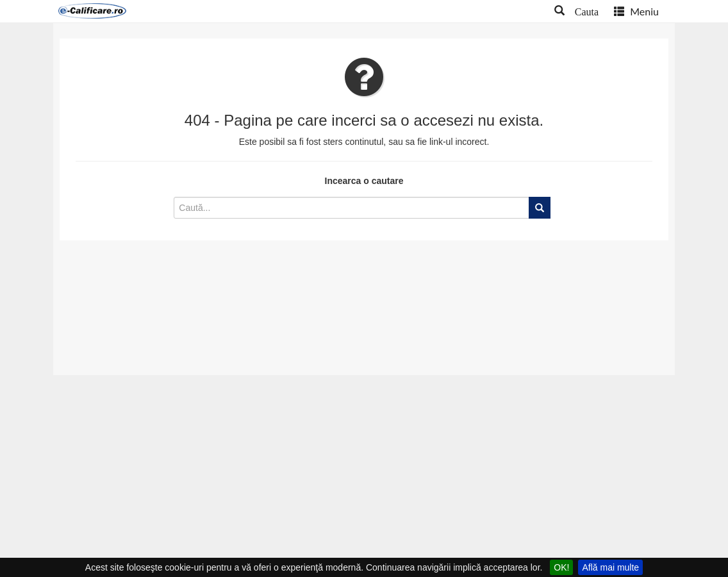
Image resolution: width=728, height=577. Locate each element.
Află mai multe (610, 567)
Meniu (636, 11)
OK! (561, 567)
